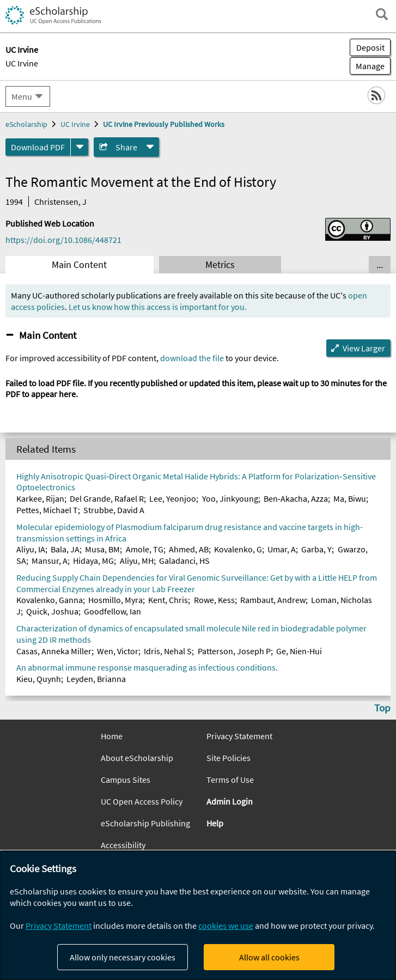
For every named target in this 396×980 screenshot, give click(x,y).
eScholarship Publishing (145, 823)
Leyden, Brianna (96, 679)
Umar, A (282, 549)
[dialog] (198, 915)
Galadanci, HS (184, 561)
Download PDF (38, 147)
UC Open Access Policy (142, 801)
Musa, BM (102, 549)
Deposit (370, 47)
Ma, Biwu (350, 498)
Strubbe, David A (114, 510)
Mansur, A (50, 561)
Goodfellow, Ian (112, 611)
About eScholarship (137, 758)
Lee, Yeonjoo (173, 498)
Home (112, 736)
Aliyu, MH (137, 561)
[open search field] (382, 14)
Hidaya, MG (93, 561)
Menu (22, 96)
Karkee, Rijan (40, 498)
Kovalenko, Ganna (50, 600)
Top (382, 708)
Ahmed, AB (189, 549)
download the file (192, 358)
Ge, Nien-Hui (299, 651)
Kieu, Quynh (39, 679)
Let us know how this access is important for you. (158, 307)
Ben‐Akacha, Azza (296, 498)
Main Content (79, 265)
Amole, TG (145, 549)
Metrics (220, 265)
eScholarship (26, 124)
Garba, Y (316, 549)
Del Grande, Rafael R (107, 498)
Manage (367, 66)
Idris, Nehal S (168, 651)
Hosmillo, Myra (115, 600)
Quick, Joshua (52, 611)
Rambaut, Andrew (273, 600)
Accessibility (123, 845)
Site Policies (229, 758)
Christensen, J (60, 202)
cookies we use (226, 926)
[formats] (80, 147)
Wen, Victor (118, 651)
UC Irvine (22, 63)
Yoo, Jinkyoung (230, 498)
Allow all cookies (269, 957)
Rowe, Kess (214, 600)
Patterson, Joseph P (234, 651)
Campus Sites (126, 780)
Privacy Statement (239, 736)
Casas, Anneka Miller (54, 651)
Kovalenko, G (238, 549)
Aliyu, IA (31, 549)
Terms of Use (230, 780)
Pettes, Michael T (47, 510)
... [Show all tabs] (380, 265)
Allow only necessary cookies (123, 957)
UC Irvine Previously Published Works (164, 124)
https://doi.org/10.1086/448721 (63, 240)
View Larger (364, 348)
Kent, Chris (168, 600)
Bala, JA (65, 549)
